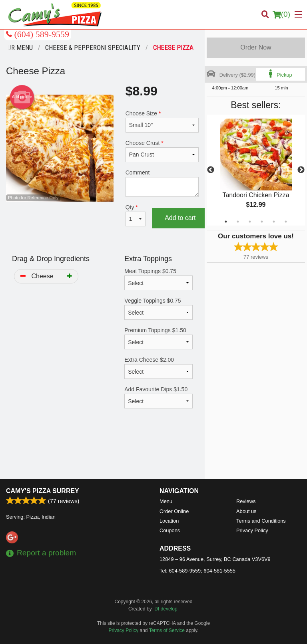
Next (301, 170)
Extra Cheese (158, 368)
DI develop (166, 609)
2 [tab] (238, 222)
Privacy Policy (252, 530)
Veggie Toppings (158, 309)
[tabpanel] (256, 170)
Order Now (256, 47)
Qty (136, 215)
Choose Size (162, 121)
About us (246, 511)
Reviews (246, 501)
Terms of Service (167, 630)
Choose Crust (162, 151)
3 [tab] (250, 222)
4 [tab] (262, 222)
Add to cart (180, 218)
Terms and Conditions (261, 521)
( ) (281, 14)
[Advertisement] (102, 453)
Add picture (22, 97)
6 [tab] (286, 222)
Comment (162, 183)
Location (169, 521)
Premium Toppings (158, 338)
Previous (211, 170)
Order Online (174, 511)
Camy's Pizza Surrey (43, 491)
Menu (166, 501)
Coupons (170, 530)
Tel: (197, 571)
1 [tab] (226, 222)
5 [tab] (274, 222)
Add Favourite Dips (158, 397)
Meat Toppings (158, 279)
